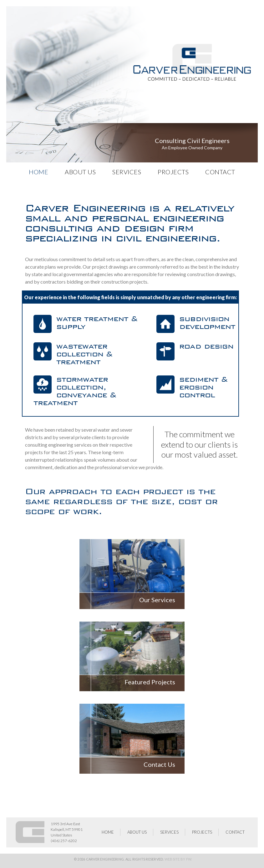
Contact (220, 172)
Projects (173, 172)
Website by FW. (178, 859)
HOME (38, 172)
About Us (80, 172)
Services (127, 172)
